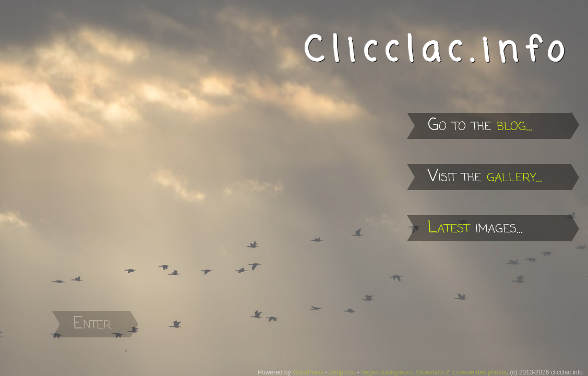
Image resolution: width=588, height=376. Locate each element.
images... (475, 228)
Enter (92, 324)
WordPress (308, 372)
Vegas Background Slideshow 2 (405, 372)
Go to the (480, 126)
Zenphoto (343, 372)
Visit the (485, 177)
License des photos (480, 372)
